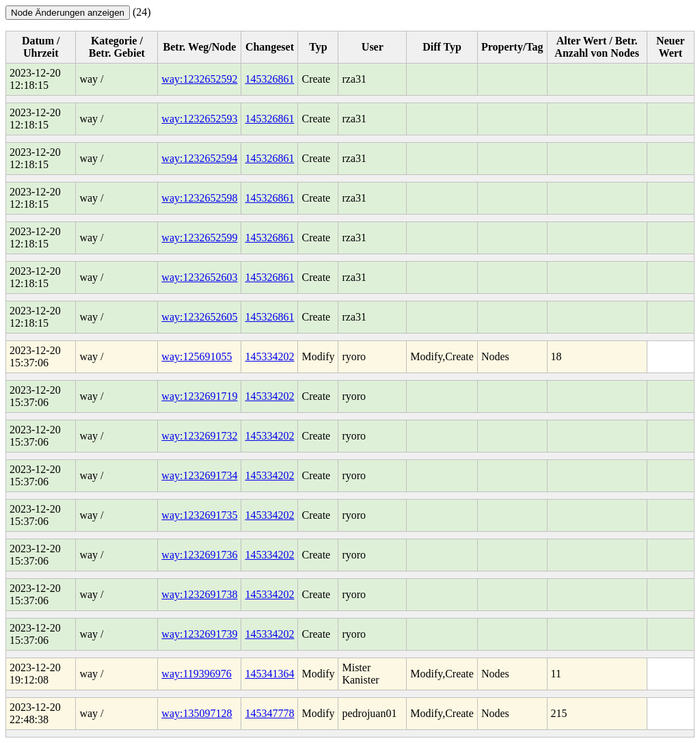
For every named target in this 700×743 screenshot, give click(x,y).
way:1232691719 (199, 396)
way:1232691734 (199, 475)
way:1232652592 (199, 79)
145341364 (269, 674)
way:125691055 (197, 356)
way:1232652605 (199, 317)
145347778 (269, 713)
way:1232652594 (199, 158)
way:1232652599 (199, 238)
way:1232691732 (199, 436)
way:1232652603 (199, 277)
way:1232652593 (199, 119)
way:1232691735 (199, 515)
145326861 (269, 79)
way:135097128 (197, 713)
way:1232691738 (199, 594)
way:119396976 (197, 674)
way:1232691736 (199, 555)
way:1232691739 (199, 634)
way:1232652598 (199, 198)
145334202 (269, 356)
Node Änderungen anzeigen (68, 13)
